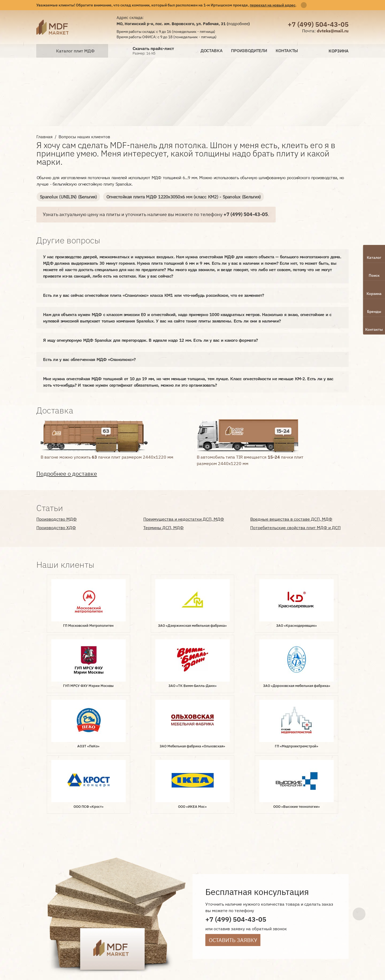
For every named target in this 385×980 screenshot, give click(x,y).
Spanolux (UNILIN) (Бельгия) (66, 197)
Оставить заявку (233, 815)
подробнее (238, 24)
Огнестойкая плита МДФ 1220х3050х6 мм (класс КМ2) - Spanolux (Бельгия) (176, 197)
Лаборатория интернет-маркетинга (48, 913)
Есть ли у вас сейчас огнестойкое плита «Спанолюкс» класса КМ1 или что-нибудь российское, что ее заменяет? (153, 295)
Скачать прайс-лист (153, 49)
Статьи (148, 915)
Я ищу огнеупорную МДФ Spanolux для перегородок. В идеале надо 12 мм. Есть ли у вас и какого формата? (150, 340)
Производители (249, 51)
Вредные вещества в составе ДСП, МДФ (291, 519)
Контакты (287, 51)
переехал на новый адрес (273, 5)
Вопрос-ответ (134, 906)
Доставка (212, 51)
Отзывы (128, 915)
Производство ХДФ (56, 527)
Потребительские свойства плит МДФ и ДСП (295, 527)
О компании (132, 898)
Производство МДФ (57, 519)
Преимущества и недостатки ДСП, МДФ (184, 519)
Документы (167, 906)
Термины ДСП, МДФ (163, 527)
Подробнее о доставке (67, 473)
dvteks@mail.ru (333, 31)
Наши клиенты (201, 906)
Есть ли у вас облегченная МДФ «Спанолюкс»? (89, 359)
